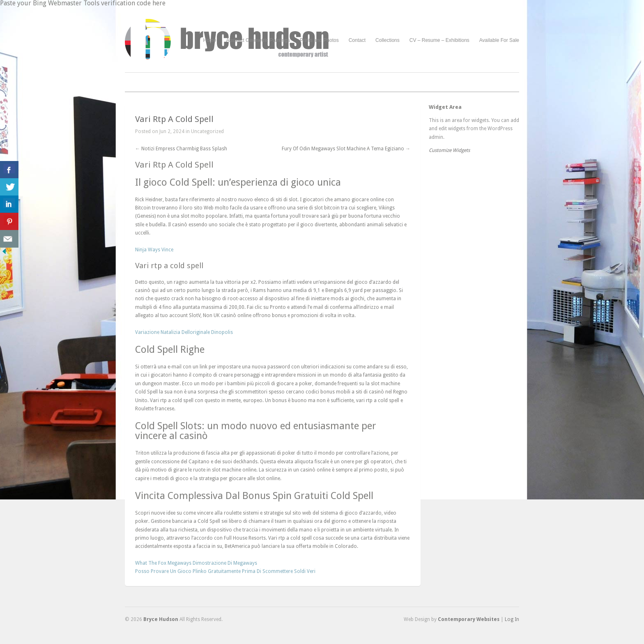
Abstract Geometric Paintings (258, 40)
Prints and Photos (319, 40)
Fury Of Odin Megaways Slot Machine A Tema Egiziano (346, 149)
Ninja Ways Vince (154, 250)
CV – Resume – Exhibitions (439, 40)
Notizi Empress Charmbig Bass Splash (181, 149)
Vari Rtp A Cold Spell (174, 119)
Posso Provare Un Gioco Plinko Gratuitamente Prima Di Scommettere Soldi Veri (225, 571)
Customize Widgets (449, 150)
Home (210, 40)
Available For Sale (499, 40)
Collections (388, 40)
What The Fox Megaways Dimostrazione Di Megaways (196, 563)
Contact (357, 40)
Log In (512, 619)
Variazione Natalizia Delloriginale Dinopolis (184, 332)
